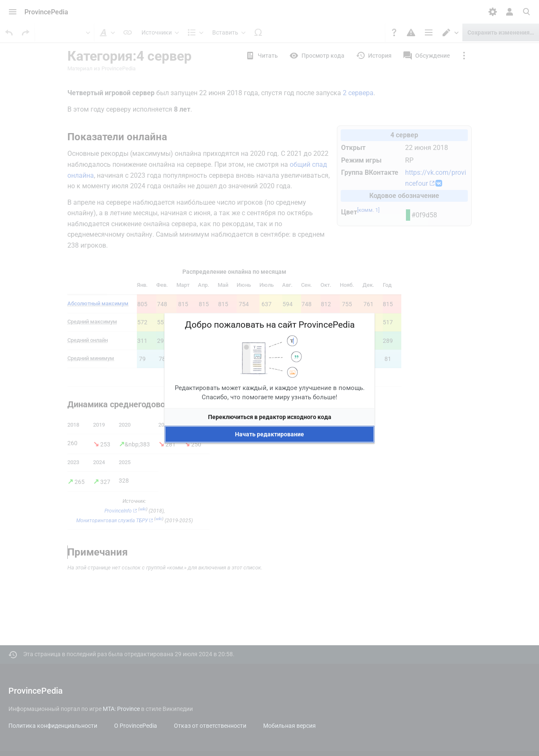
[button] (269, 417)
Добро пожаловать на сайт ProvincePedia (270, 325)
